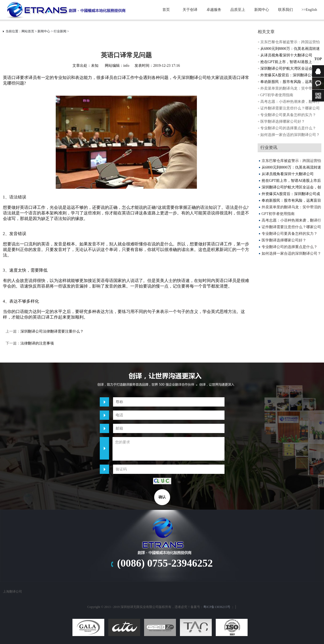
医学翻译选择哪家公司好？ (283, 122)
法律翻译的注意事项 (37, 343)
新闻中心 (262, 10)
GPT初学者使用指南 (277, 95)
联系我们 (286, 10)
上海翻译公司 (12, 592)
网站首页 (28, 31)
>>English (309, 10)
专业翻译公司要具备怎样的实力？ (288, 115)
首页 (166, 10)
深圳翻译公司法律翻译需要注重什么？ (52, 331)
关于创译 (190, 10)
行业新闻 (60, 31)
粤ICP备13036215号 (217, 607)
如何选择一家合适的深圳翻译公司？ (290, 135)
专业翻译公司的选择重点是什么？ (288, 128)
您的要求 (169, 449)
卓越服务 (214, 10)
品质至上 (238, 10)
